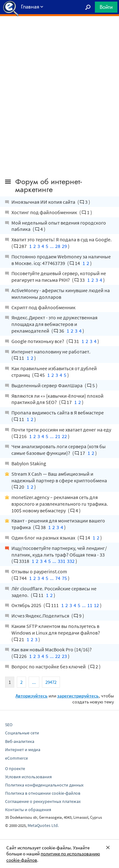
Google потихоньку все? (38, 341)
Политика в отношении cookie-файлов (43, 793)
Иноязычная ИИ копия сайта (44, 202)
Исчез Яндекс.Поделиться (41, 616)
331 (62, 561)
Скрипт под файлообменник (43, 307)
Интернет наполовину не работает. (51, 352)
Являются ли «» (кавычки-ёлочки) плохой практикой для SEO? (57, 399)
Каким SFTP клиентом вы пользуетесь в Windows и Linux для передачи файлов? (56, 629)
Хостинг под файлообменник (45, 212)
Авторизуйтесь (32, 696)
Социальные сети (22, 733)
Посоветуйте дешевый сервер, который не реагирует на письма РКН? (59, 277)
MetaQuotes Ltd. (43, 825)
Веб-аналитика (20, 741)
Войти (106, 7)
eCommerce (17, 758)
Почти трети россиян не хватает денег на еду (61, 430)
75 (64, 578)
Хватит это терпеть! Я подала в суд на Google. (62, 239)
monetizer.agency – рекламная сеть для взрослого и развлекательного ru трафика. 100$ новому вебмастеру (60, 504)
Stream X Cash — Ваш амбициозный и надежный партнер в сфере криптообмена (59, 477)
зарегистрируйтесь (78, 696)
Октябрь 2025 (27, 605)
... (52, 246)
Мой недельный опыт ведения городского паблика (59, 226)
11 (90, 605)
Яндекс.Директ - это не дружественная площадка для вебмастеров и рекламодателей (54, 324)
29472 (51, 682)
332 (71, 561)
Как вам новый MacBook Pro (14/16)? (52, 649)
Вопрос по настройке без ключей (49, 666)
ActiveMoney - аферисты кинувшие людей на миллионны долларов (61, 294)
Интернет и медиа (23, 750)
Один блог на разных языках (44, 538)
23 (64, 656)
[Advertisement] (60, 32)
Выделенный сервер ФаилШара (47, 385)
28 (58, 246)
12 (96, 605)
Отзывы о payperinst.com (39, 571)
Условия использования (28, 777)
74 (58, 578)
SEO (9, 725)
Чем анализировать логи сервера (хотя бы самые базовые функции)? (59, 450)
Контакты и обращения (28, 810)
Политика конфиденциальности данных (44, 785)
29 (64, 246)
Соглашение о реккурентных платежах (43, 801)
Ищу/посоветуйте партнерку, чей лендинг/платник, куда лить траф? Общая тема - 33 (59, 551)
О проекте (15, 769)
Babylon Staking (29, 463)
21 (58, 436)
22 (64, 436)
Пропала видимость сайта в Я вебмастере (58, 413)
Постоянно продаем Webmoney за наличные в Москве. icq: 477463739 (61, 260)
